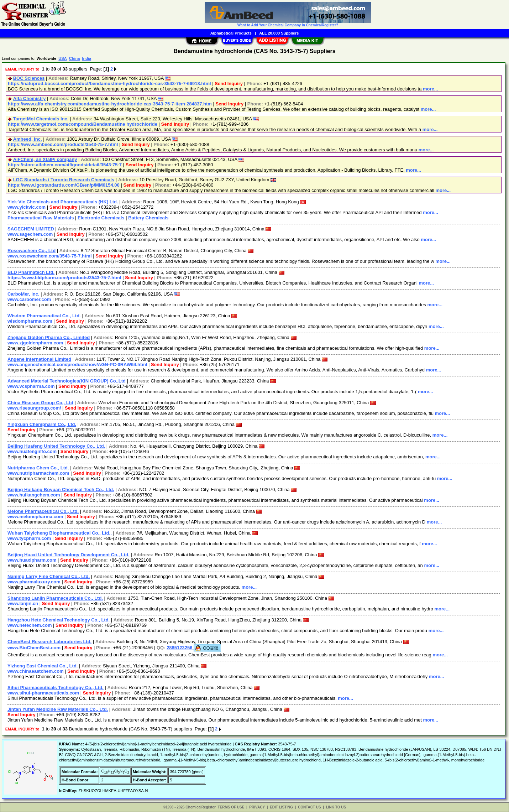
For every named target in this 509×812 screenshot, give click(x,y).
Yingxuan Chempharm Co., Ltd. (42, 424)
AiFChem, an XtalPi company (45, 159)
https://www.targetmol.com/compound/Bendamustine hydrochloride (83, 124)
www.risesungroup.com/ (34, 408)
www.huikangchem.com (34, 495)
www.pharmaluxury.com (34, 582)
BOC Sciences (29, 78)
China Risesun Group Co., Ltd (40, 403)
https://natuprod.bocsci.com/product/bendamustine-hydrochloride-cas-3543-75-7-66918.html (109, 84)
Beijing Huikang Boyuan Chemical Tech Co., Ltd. (61, 490)
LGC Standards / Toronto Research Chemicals (64, 180)
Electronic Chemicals (101, 218)
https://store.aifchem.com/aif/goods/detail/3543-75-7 (65, 165)
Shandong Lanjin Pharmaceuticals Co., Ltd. (55, 598)
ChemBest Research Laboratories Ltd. (49, 642)
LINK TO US (336, 807)
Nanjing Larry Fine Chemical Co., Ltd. (49, 576)
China (75, 58)
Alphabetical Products (231, 33)
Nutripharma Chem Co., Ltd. (38, 468)
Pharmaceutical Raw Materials (41, 218)
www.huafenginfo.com (32, 451)
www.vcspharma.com (31, 386)
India (86, 58)
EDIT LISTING (281, 807)
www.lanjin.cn (23, 603)
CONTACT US (309, 807)
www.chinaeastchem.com (36, 671)
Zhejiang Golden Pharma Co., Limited (49, 337)
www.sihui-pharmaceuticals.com (43, 693)
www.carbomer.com (29, 299)
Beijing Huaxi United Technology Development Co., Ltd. (69, 555)
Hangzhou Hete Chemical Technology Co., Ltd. (59, 620)
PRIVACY (257, 807)
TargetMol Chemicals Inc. (41, 119)
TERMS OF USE (231, 807)
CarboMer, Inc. (23, 294)
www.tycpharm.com (29, 538)
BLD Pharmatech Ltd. (31, 272)
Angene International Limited (39, 359)
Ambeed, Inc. (28, 139)
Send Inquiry (229, 84)
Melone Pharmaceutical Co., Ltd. (43, 511)
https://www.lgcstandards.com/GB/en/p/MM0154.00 (64, 185)
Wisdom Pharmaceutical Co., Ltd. (44, 316)
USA (62, 58)
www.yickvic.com (27, 207)
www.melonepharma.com (35, 517)
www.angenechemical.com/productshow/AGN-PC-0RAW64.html (77, 365)
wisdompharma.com (30, 321)
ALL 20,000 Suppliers (279, 33)
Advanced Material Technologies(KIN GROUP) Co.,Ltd (67, 381)
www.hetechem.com (30, 625)
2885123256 (194, 648)
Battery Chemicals (148, 218)
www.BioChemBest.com (34, 648)
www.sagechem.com (30, 234)
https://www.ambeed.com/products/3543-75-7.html (63, 144)
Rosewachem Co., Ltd (32, 251)
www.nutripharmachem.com (38, 473)
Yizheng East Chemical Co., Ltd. (43, 666)
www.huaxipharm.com (32, 560)
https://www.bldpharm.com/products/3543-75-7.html (64, 278)
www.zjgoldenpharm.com (35, 343)
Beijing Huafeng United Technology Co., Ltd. (56, 446)
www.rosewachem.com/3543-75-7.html (50, 256)
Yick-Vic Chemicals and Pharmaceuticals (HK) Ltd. (63, 202)
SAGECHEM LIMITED (31, 229)
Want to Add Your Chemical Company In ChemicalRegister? (288, 25)
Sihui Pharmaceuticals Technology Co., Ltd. (56, 688)
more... (431, 89)
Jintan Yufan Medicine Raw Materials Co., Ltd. (58, 709)
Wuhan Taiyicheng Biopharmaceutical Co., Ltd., (60, 533)
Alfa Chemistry (30, 98)
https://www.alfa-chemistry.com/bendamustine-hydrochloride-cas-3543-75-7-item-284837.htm (110, 104)
